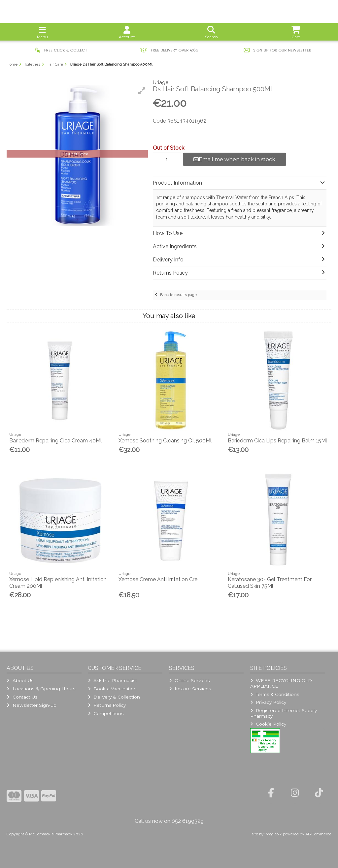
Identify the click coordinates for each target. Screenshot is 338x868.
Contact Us (22, 697)
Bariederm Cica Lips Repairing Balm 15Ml (277, 441)
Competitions (106, 713)
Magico (272, 834)
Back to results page (178, 295)
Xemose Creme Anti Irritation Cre (158, 579)
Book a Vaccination (112, 689)
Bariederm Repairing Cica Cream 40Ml (55, 441)
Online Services (189, 680)
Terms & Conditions (275, 694)
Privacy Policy (268, 702)
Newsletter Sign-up (31, 705)
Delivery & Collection (114, 697)
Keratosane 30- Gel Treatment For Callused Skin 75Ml (270, 583)
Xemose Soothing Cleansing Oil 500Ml (165, 441)
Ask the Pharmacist (112, 680)
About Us (20, 680)
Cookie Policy (268, 724)
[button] (142, 91)
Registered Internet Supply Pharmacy (284, 713)
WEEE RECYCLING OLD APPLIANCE (281, 683)
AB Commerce (318, 834)
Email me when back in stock (234, 159)
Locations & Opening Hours (41, 689)
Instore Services (190, 689)
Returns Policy (107, 705)
